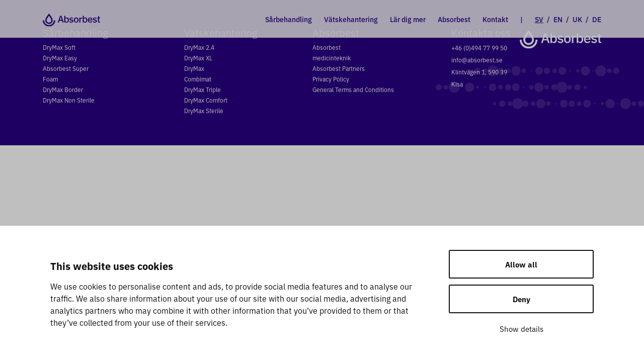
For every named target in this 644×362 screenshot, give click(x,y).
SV (539, 19)
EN (558, 19)
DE (597, 19)
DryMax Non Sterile (69, 100)
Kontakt (495, 19)
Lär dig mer (408, 19)
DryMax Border (63, 89)
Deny (521, 299)
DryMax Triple (203, 89)
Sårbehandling (289, 19)
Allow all (521, 264)
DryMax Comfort (206, 100)
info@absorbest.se (477, 60)
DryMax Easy (60, 58)
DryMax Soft (59, 47)
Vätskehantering (351, 19)
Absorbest (454, 19)
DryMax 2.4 (199, 47)
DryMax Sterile (204, 110)
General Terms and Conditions (353, 89)
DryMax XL (198, 58)
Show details (521, 329)
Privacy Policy (331, 79)
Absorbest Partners (339, 68)
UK (577, 19)
